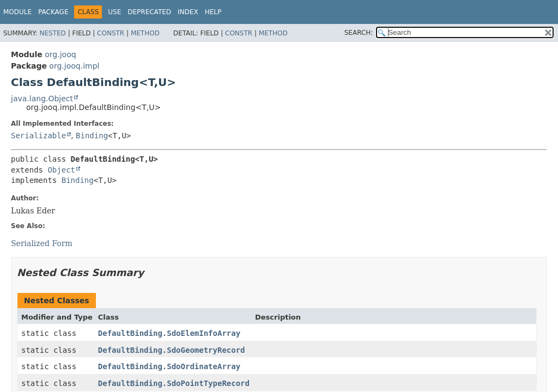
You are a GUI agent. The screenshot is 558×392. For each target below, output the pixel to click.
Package (53, 12)
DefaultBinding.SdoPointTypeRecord (174, 383)
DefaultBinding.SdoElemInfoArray (169, 333)
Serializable (38, 136)
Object (61, 170)
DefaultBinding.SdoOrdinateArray (169, 366)
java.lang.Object (42, 99)
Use (114, 12)
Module (17, 12)
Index (188, 12)
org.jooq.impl (74, 66)
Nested (52, 33)
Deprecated (149, 12)
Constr (111, 33)
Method (145, 33)
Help (213, 12)
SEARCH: (359, 33)
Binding (92, 136)
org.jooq (60, 54)
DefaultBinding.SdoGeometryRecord (172, 350)
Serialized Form (42, 243)
